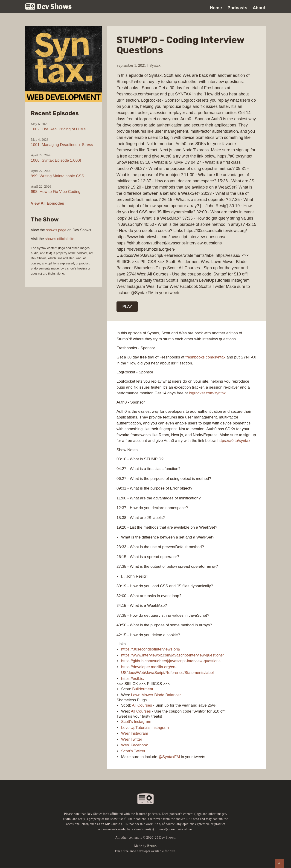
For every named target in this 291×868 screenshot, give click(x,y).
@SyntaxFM (169, 757)
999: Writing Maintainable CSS (57, 176)
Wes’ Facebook (134, 745)
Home (216, 8)
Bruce (151, 846)
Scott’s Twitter (133, 751)
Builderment (143, 689)
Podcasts (237, 8)
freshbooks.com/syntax (206, 357)
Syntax (155, 65)
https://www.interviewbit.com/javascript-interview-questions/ (172, 655)
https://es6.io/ (133, 679)
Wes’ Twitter (132, 739)
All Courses (142, 705)
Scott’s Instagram (136, 722)
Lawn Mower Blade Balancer (156, 695)
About (259, 8)
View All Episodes (48, 203)
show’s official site (60, 239)
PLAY (127, 307)
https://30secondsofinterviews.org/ (151, 649)
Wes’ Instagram (135, 733)
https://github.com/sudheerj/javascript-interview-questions (171, 661)
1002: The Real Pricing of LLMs (58, 129)
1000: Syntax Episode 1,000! (56, 160)
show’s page (56, 230)
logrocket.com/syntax (207, 393)
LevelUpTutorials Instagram (145, 728)
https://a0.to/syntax (234, 441)
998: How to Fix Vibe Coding (56, 192)
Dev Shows (49, 7)
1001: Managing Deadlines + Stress (62, 145)
